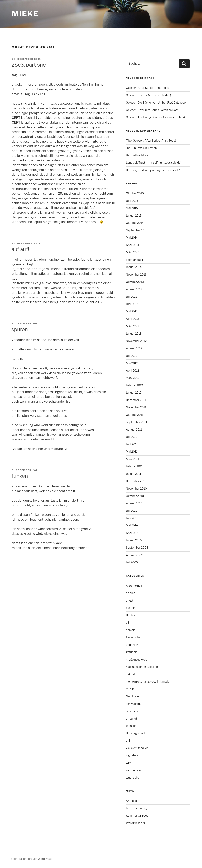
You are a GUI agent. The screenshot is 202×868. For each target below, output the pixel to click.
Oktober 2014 (135, 223)
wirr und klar (134, 770)
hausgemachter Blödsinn (142, 667)
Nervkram (132, 696)
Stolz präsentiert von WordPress (31, 859)
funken (20, 476)
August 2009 (135, 555)
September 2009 (137, 548)
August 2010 (134, 503)
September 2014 (137, 230)
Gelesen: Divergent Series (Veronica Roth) (153, 110)
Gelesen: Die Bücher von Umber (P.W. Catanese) (156, 103)
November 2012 (136, 341)
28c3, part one (29, 65)
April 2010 (133, 533)
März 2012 (133, 378)
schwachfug (134, 704)
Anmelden (133, 801)
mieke (25, 14)
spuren (20, 329)
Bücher (131, 615)
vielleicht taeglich (137, 748)
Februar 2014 (135, 260)
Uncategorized (135, 733)
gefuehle (132, 652)
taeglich (131, 726)
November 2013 (136, 274)
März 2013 (133, 326)
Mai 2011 (132, 452)
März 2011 (133, 459)
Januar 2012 (134, 393)
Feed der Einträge (137, 808)
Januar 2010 (134, 540)
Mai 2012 (132, 363)
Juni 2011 (132, 444)
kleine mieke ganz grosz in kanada (148, 682)
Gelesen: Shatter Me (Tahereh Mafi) (149, 95)
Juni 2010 (132, 518)
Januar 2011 (134, 474)
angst (130, 600)
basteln (131, 608)
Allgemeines (134, 586)
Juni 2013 (132, 304)
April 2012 (133, 370)
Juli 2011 (131, 437)
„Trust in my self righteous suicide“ (159, 163)
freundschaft (134, 637)
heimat (130, 674)
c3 (128, 623)
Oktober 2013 (135, 282)
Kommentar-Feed (137, 816)
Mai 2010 (132, 525)
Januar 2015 (134, 215)
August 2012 (134, 348)
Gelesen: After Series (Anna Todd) (148, 88)
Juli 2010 (132, 511)
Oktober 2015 (135, 193)
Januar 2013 (134, 334)
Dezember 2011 (136, 400)
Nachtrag (142, 155)
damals (131, 630)
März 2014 (133, 252)
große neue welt (136, 659)
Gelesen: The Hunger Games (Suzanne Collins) (156, 117)
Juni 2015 (132, 201)
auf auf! (20, 249)
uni (128, 741)
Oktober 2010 (135, 496)
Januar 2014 (134, 267)
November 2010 (137, 488)
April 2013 (133, 319)
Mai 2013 (132, 311)
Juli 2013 (132, 297)
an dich (131, 593)
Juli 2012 (132, 356)
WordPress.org (136, 823)
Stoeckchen (134, 711)
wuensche (133, 777)
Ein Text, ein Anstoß (144, 148)
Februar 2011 (134, 466)
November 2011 (136, 407)
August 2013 (134, 289)
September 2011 (137, 422)
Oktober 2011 (135, 415)
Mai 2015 (132, 208)
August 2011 (134, 429)
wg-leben (132, 755)
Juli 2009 (132, 562)
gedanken (132, 645)
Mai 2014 (132, 238)
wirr (129, 763)
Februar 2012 (135, 385)
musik (130, 689)
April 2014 (133, 245)
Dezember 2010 (136, 481)
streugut (132, 718)
